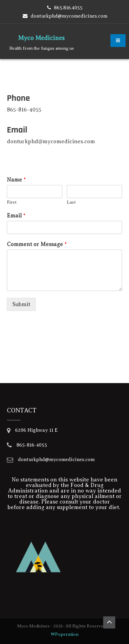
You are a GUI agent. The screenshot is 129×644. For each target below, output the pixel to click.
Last (71, 202)
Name (16, 180)
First (12, 202)
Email (16, 216)
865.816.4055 (68, 8)
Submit (21, 304)
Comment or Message (37, 244)
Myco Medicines (41, 38)
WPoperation (64, 634)
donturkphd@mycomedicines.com (69, 16)
